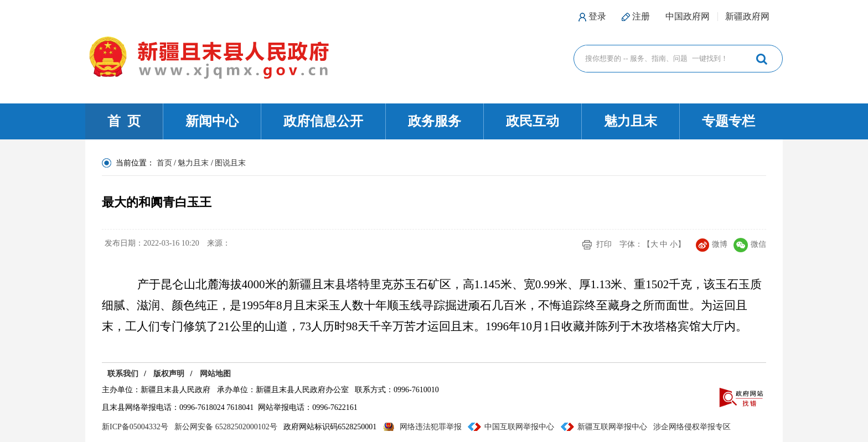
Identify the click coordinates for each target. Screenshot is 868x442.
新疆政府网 (747, 16)
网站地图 (215, 374)
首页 (164, 163)
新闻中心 (212, 121)
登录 (597, 16)
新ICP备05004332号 (135, 427)
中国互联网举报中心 (519, 427)
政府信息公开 (323, 121)
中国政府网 (688, 16)
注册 (641, 16)
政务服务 (435, 121)
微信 (750, 244)
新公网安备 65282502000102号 (226, 427)
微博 (712, 244)
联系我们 (123, 374)
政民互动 (533, 121)
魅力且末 (631, 121)
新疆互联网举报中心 (612, 427)
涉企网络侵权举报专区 (692, 427)
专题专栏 (728, 121)
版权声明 (169, 374)
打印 (604, 244)
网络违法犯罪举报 (431, 427)
